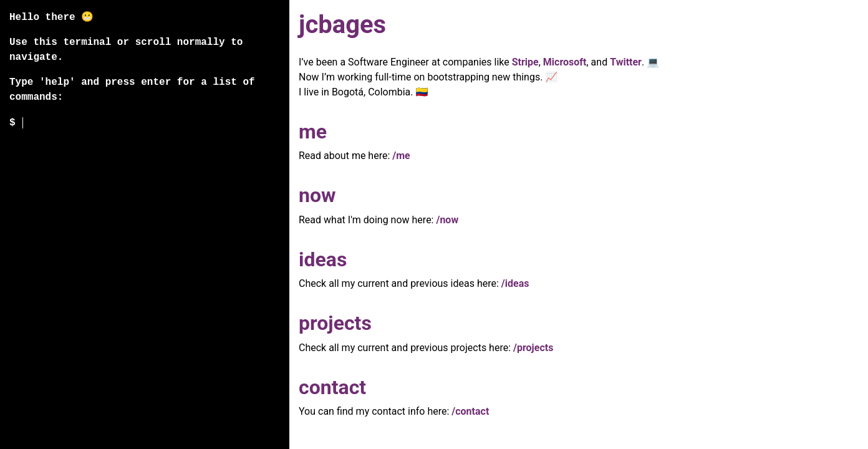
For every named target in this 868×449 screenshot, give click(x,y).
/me (401, 156)
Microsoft (565, 62)
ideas (323, 259)
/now (447, 220)
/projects (533, 348)
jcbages (342, 25)
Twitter (626, 62)
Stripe (525, 62)
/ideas (515, 283)
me (313, 132)
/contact (470, 411)
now (317, 195)
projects (335, 323)
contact (332, 387)
